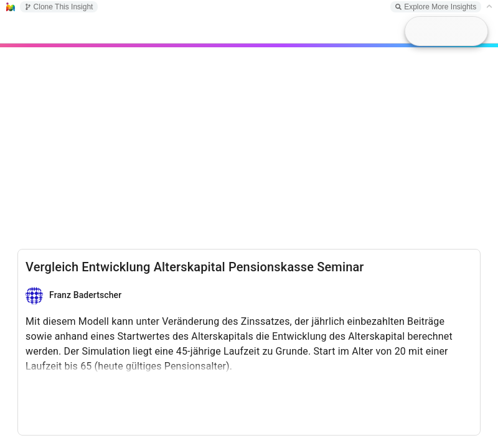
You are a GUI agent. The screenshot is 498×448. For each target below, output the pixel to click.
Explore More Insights (436, 7)
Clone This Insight (59, 7)
